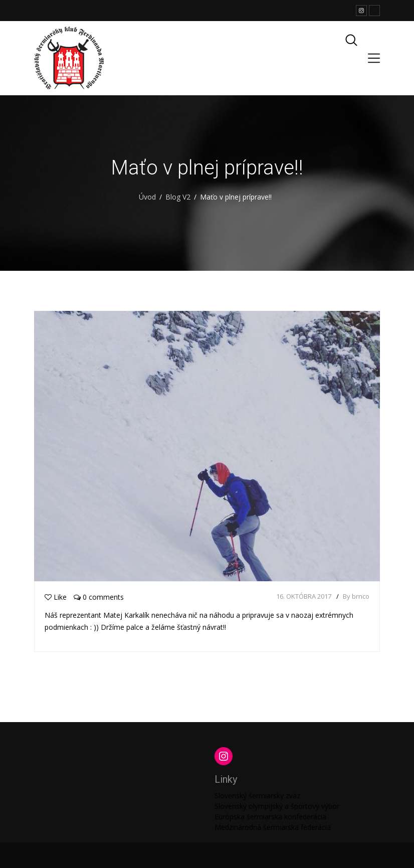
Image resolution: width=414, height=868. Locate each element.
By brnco (356, 596)
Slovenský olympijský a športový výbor (277, 806)
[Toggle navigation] (374, 58)
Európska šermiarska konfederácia (270, 817)
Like (56, 597)
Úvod (147, 197)
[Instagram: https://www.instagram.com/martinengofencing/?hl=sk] (224, 756)
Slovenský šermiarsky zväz (257, 796)
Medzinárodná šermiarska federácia (273, 827)
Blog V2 (178, 197)
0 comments (99, 597)
